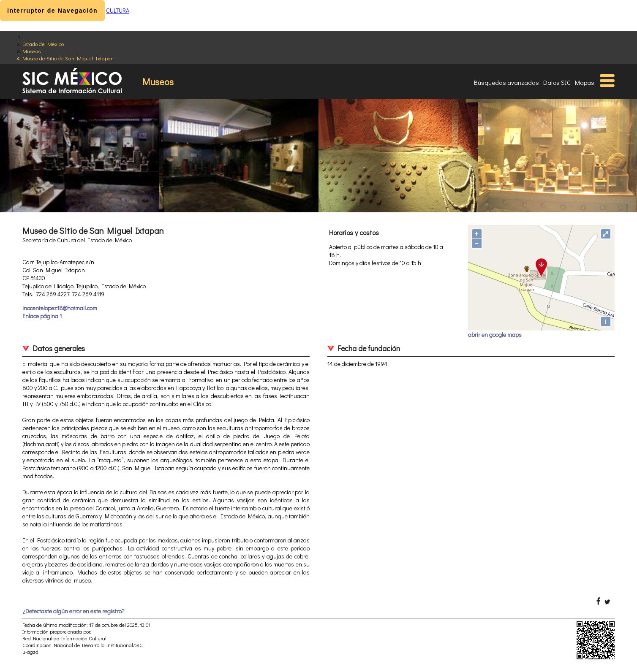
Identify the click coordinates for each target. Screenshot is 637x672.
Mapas (585, 82)
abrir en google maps (495, 335)
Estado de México (43, 44)
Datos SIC (557, 82)
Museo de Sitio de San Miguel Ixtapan (68, 58)
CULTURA (118, 10)
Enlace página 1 (42, 316)
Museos (31, 51)
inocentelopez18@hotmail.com (60, 308)
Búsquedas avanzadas (506, 82)
